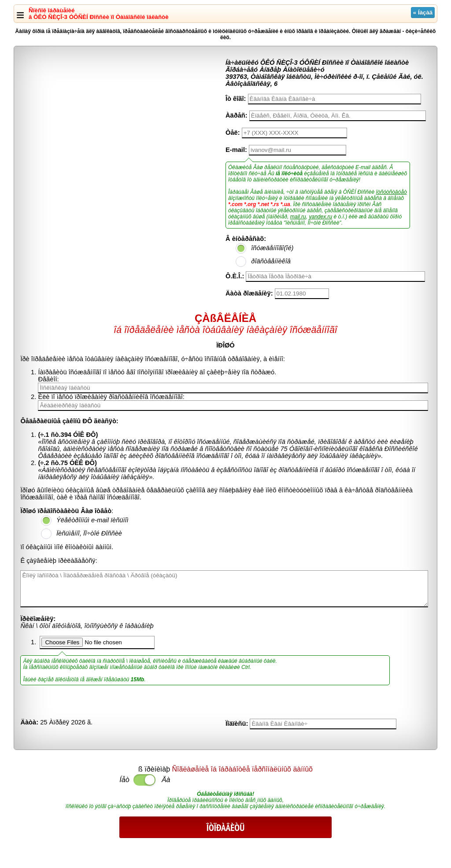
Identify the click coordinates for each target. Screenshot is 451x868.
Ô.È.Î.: (235, 276)
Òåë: (233, 133)
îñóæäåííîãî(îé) (272, 248)
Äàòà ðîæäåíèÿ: (249, 293)
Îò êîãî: (236, 99)
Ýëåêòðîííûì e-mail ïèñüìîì (92, 520)
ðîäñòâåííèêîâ (271, 261)
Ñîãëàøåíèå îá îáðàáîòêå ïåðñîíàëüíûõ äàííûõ (242, 769)
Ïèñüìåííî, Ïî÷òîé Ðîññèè (89, 533)
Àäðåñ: (237, 115)
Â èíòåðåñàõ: (246, 239)
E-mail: (236, 150)
